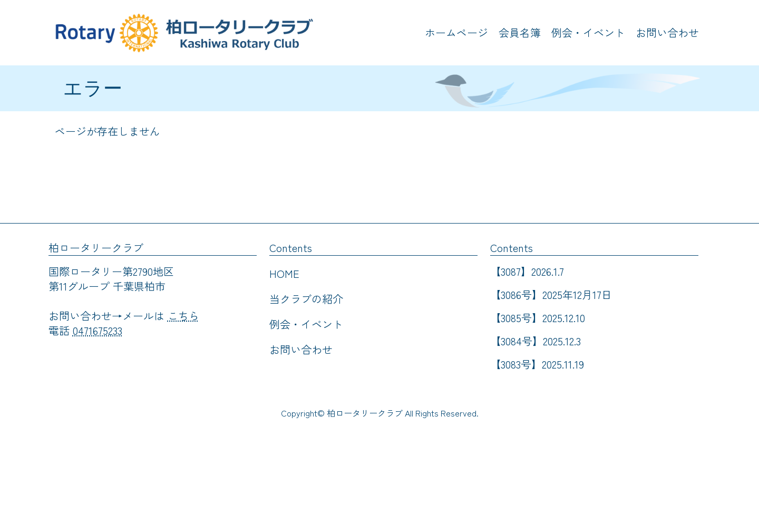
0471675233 (98, 330)
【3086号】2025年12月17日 (551, 294)
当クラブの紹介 (306, 299)
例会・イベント (588, 32)
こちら (183, 316)
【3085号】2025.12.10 (538, 318)
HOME (284, 273)
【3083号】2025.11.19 (537, 364)
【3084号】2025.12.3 (536, 341)
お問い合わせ (667, 32)
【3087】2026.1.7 (527, 271)
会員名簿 (520, 32)
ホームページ (456, 32)
